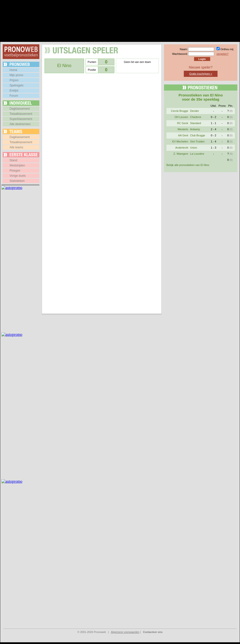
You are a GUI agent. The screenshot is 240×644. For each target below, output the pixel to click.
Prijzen (14, 80)
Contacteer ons (153, 632)
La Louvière (197, 154)
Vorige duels (18, 176)
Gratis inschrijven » (201, 74)
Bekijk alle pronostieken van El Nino (188, 165)
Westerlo (183, 129)
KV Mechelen (180, 141)
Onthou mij (227, 49)
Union (194, 148)
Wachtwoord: (180, 54)
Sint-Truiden (197, 141)
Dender (195, 111)
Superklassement (21, 119)
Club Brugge (198, 135)
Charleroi (196, 117)
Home (13, 70)
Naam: (184, 49)
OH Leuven (181, 117)
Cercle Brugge (179, 111)
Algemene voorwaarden (125, 632)
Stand (13, 160)
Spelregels (16, 85)
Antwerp (195, 129)
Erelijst (14, 91)
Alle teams (16, 147)
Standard (196, 123)
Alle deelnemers (20, 124)
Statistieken (17, 181)
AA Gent (183, 135)
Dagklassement (20, 109)
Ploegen (15, 171)
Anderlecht (182, 148)
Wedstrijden (17, 165)
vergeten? (223, 54)
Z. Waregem (181, 154)
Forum (14, 96)
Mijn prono (16, 75)
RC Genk (183, 123)
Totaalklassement (21, 114)
